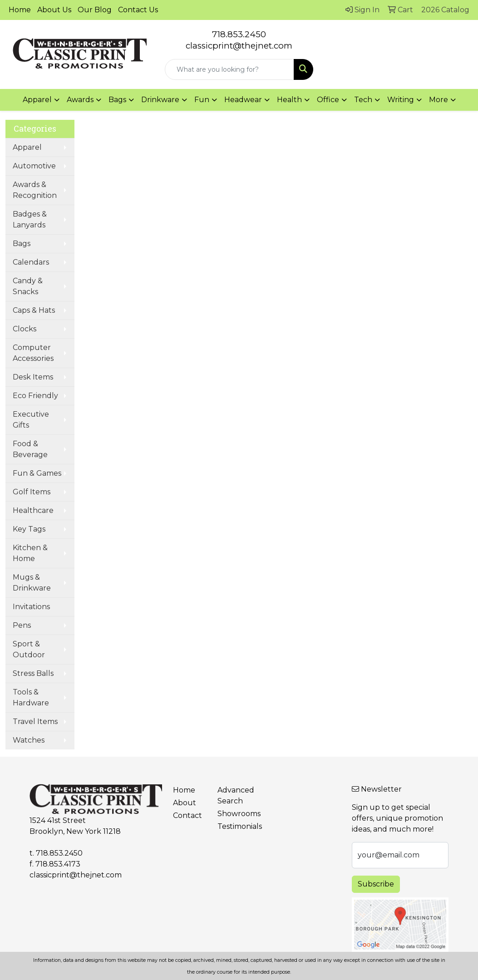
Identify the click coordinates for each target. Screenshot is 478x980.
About (185, 803)
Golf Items (32, 492)
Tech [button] (363, 100)
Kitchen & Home (30, 553)
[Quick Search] (229, 69)
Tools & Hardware (31, 697)
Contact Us (138, 10)
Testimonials (234, 826)
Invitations (31, 607)
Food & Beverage (30, 449)
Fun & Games (37, 473)
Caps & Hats (34, 310)
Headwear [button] (243, 100)
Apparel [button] (37, 100)
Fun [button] (202, 100)
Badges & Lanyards (30, 219)
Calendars (31, 262)
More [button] (439, 100)
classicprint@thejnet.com (76, 875)
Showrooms (234, 814)
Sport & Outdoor (29, 649)
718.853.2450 (239, 34)
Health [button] (289, 100)
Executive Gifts (31, 420)
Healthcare (33, 510)
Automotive (34, 166)
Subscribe (376, 884)
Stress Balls (33, 673)
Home (20, 10)
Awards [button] (80, 100)
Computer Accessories (33, 353)
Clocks (25, 329)
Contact (187, 815)
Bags (22, 244)
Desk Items (33, 377)
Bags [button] (117, 100)
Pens (22, 625)
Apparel (27, 147)
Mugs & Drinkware (32, 583)
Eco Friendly (35, 396)
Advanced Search (234, 795)
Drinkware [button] (160, 100)
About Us (54, 10)
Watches (29, 740)
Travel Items (35, 721)
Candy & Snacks (28, 286)
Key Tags (29, 529)
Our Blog (95, 10)
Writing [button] (401, 100)
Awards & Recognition (35, 190)
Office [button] (328, 100)
